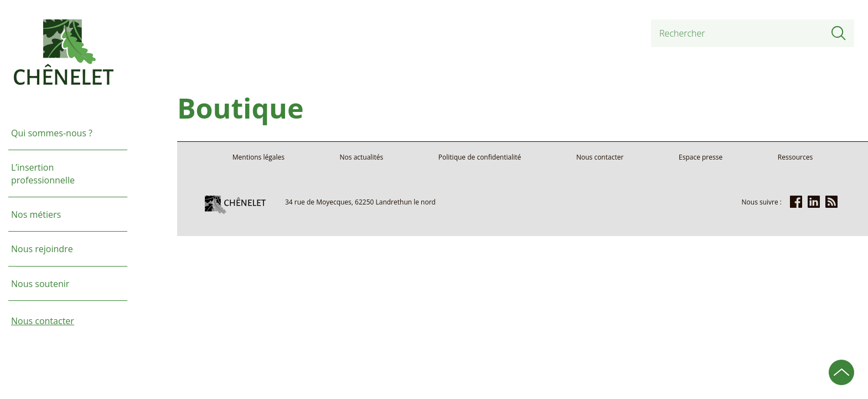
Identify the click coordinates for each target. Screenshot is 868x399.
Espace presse (701, 157)
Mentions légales (259, 157)
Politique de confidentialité (480, 157)
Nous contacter (600, 157)
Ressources (795, 157)
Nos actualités (362, 157)
